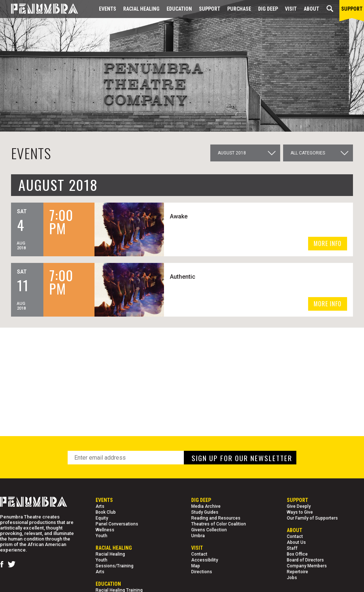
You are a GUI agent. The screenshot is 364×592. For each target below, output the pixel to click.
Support (210, 9)
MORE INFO (328, 243)
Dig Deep (268, 9)
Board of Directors (305, 560)
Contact (199, 554)
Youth (101, 536)
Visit (291, 9)
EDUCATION (179, 9)
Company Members (307, 566)
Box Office (297, 554)
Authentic (183, 277)
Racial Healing (141, 9)
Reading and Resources (216, 518)
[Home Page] (39, 9)
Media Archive (206, 506)
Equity (102, 518)
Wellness (105, 530)
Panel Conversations (117, 524)
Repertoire (297, 572)
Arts (100, 506)
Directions (202, 572)
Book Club (106, 512)
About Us (296, 542)
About (311, 9)
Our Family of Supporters (312, 518)
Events (108, 9)
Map (196, 566)
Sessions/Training (115, 566)
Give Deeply (299, 506)
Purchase (239, 9)
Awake (179, 216)
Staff (292, 548)
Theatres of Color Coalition (219, 524)
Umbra (198, 536)
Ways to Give (300, 512)
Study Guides (205, 512)
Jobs (292, 578)
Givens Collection (209, 530)
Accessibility (205, 560)
